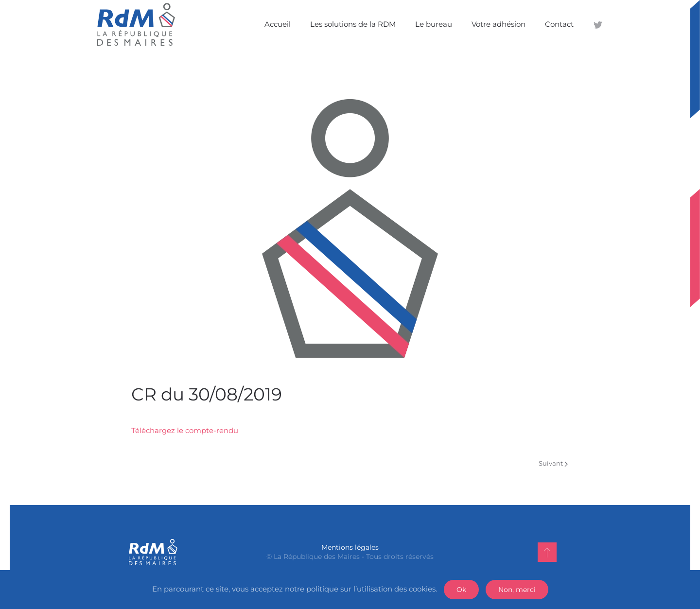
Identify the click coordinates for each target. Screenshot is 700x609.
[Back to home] (136, 24)
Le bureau (434, 24)
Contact (559, 24)
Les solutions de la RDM (353, 24)
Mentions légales (350, 547)
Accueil (278, 24)
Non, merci (517, 590)
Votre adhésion (499, 24)
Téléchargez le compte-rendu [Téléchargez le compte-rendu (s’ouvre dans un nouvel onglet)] (185, 430)
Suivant (553, 463)
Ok (461, 590)
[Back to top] (547, 552)
